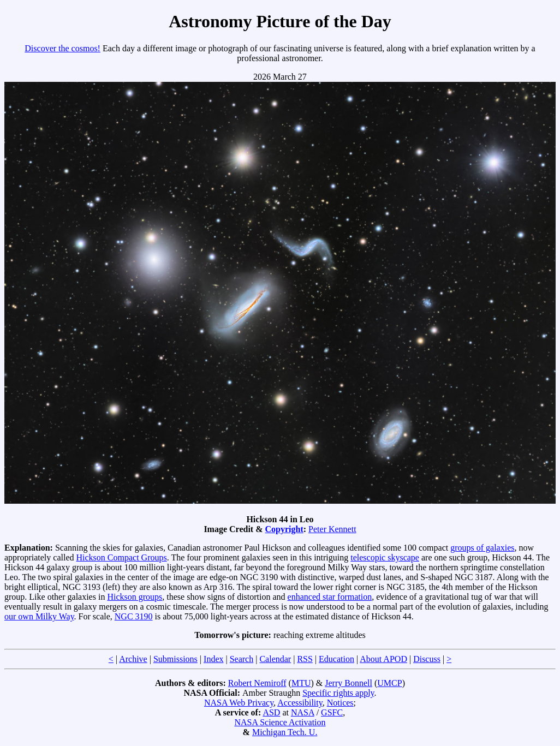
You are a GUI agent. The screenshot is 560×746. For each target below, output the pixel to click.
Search (242, 659)
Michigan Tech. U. (285, 732)
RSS (305, 659)
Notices (340, 703)
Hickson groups (135, 597)
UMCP (389, 683)
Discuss (427, 659)
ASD (271, 712)
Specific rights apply (338, 693)
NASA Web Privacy (239, 703)
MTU (301, 683)
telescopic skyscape (385, 557)
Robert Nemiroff (257, 683)
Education (336, 659)
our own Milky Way (39, 616)
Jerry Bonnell (348, 683)
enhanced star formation (330, 597)
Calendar (275, 659)
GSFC (332, 712)
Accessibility (300, 703)
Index (213, 659)
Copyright (284, 529)
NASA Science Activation (280, 722)
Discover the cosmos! (62, 48)
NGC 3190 (134, 616)
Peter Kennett (332, 529)
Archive (133, 659)
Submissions (175, 659)
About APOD (383, 659)
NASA (303, 712)
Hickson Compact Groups (122, 557)
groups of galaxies (482, 548)
